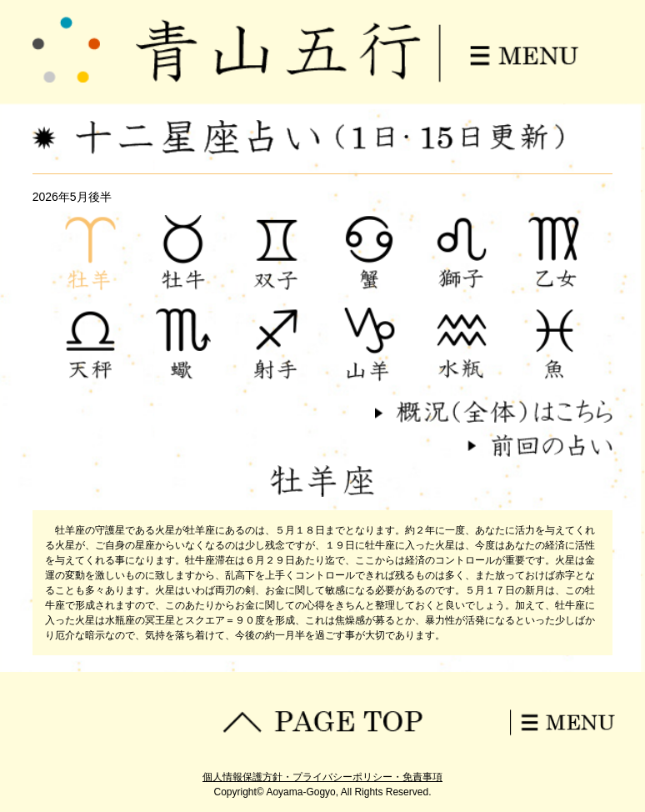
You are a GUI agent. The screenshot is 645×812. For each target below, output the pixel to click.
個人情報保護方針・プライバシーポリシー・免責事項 (322, 777)
